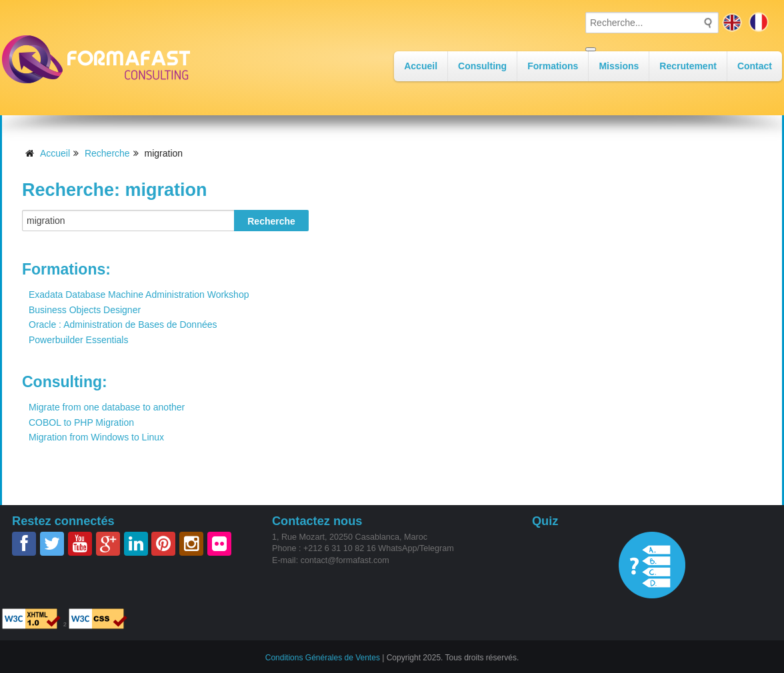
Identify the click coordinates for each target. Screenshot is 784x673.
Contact (755, 66)
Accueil (421, 66)
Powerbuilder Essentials (78, 340)
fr (759, 22)
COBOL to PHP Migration (81, 422)
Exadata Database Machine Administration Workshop (139, 295)
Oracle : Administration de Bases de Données (123, 325)
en (732, 22)
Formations (553, 66)
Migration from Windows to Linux (96, 437)
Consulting (482, 66)
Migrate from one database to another (107, 407)
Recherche (107, 153)
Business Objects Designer (85, 310)
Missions (619, 66)
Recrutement (688, 66)
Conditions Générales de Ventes (323, 657)
